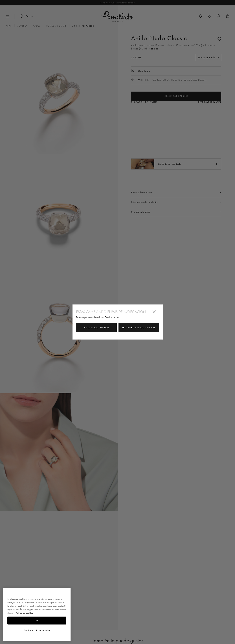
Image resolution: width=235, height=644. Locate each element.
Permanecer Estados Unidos (139, 328)
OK (37, 620)
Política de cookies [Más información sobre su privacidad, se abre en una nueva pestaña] (24, 613)
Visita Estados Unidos (96, 328)
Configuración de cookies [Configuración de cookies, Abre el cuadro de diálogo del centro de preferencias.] (37, 630)
